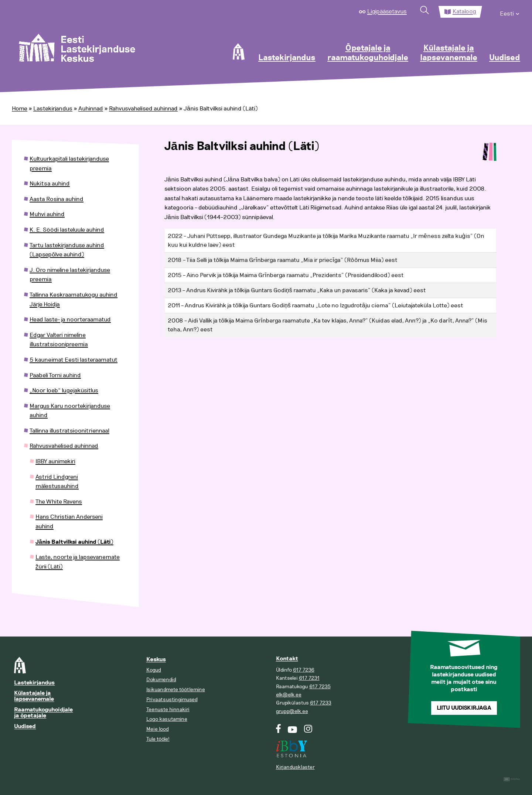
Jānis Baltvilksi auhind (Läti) (74, 542)
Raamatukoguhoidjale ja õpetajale (43, 713)
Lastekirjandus (287, 58)
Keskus (156, 660)
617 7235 (320, 687)
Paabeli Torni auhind (55, 375)
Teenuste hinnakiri (168, 709)
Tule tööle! (158, 739)
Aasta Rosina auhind (57, 199)
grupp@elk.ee (292, 711)
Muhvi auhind (47, 214)
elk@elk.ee (289, 695)
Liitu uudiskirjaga (464, 708)
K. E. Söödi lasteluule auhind (67, 230)
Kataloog (464, 11)
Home (20, 109)
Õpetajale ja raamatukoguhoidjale (368, 53)
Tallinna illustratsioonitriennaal (69, 431)
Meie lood (158, 729)
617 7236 (304, 670)
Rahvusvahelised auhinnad (143, 109)
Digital (512, 779)
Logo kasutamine (167, 719)
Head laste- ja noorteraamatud (70, 320)
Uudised (505, 58)
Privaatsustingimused (172, 700)
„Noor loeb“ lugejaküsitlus (64, 390)
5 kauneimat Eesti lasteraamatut (74, 360)
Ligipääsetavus (387, 11)
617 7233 (321, 703)
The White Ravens (59, 502)
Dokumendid (161, 680)
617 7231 (309, 678)
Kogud (154, 670)
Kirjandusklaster (295, 767)
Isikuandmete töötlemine (176, 690)
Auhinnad (91, 109)
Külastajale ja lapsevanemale (449, 53)
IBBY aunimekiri (55, 461)
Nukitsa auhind (50, 184)
